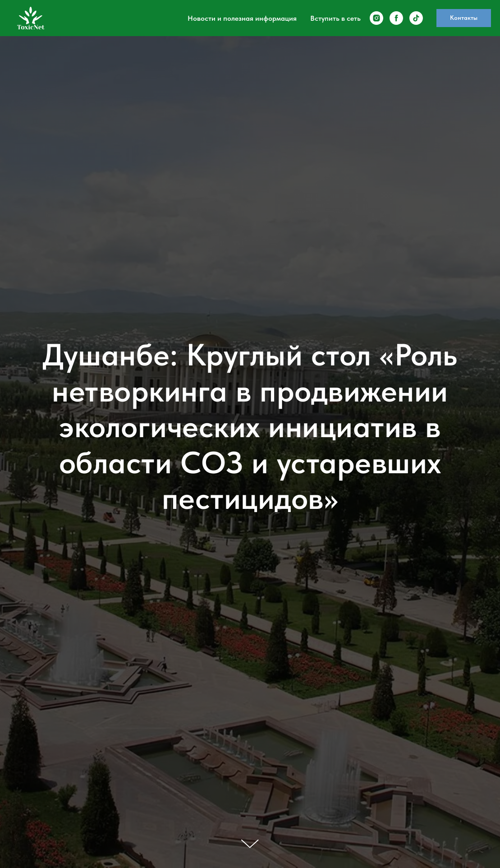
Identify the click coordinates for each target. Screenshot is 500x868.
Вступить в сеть (335, 18)
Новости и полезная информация (242, 18)
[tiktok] (416, 18)
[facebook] (396, 18)
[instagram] (376, 18)
